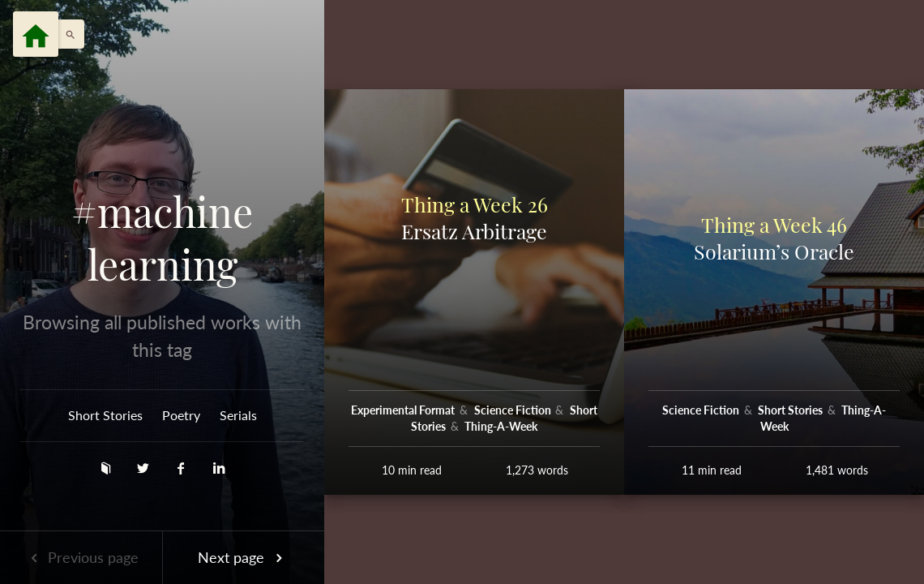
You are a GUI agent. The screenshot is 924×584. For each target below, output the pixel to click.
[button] (66, 34)
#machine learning (162, 238)
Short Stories (105, 415)
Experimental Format (404, 410)
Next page (243, 557)
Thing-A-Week (501, 426)
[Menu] (36, 34)
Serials (238, 415)
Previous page (81, 557)
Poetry (181, 415)
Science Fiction (514, 410)
